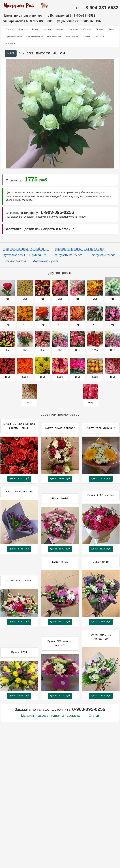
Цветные (47, 29)
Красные (23, 29)
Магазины (11, 44)
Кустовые (74, 29)
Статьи (94, 716)
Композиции (72, 36)
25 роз (110, 29)
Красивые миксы (35, 36)
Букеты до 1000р (14, 36)
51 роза (99, 29)
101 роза (87, 29)
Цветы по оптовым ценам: (21, 16)
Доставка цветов (20, 229)
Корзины (60, 29)
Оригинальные (54, 36)
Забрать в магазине (58, 229)
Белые (35, 29)
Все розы (10, 29)
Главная (86, 36)
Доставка (99, 36)
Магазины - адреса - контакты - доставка (50, 716)
